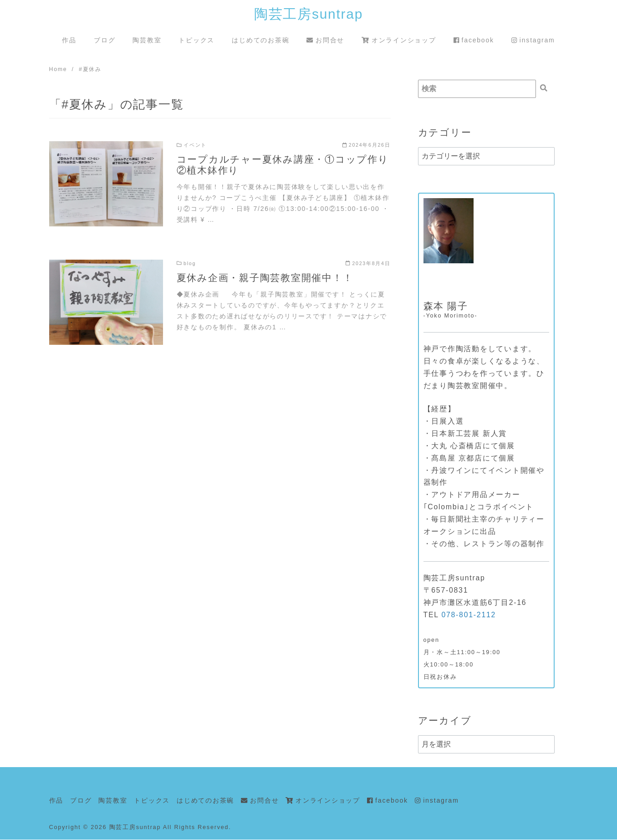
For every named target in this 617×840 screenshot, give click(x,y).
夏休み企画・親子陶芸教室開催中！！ (265, 278)
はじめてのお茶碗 (260, 40)
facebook (474, 40)
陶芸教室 (147, 40)
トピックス (196, 40)
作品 (69, 40)
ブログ (105, 40)
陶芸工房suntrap (308, 14)
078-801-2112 (469, 615)
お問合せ (325, 40)
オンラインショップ (399, 40)
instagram (533, 40)
